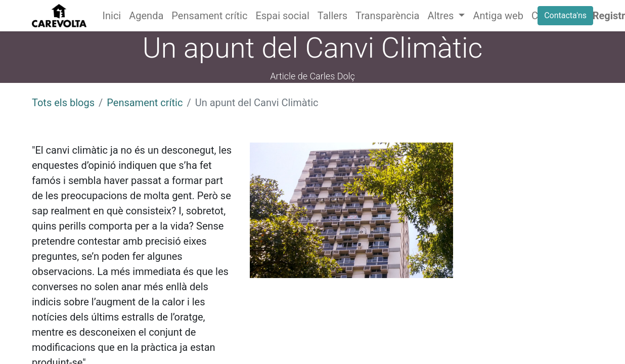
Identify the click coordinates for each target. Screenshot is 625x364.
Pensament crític (145, 103)
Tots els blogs (63, 103)
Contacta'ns (565, 15)
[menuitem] (112, 16)
